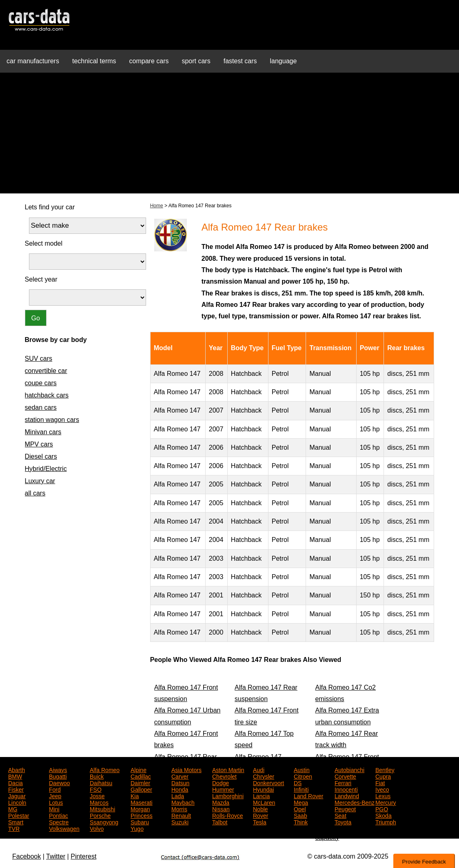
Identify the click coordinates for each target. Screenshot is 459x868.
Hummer (223, 789)
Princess (142, 815)
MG (13, 808)
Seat (340, 815)
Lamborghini (228, 795)
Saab (300, 815)
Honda (180, 789)
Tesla (260, 821)
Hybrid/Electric (46, 469)
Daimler (140, 782)
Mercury (386, 802)
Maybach (183, 802)
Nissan (221, 808)
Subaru (140, 821)
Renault (181, 815)
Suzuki (180, 821)
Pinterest (83, 856)
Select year (41, 279)
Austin (302, 769)
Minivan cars (43, 432)
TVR (14, 828)
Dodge (221, 782)
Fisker (16, 789)
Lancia (261, 795)
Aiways (58, 769)
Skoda (384, 815)
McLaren (264, 802)
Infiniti (301, 789)
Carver (180, 776)
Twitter (56, 856)
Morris (179, 808)
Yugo (137, 828)
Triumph (386, 821)
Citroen (303, 776)
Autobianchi (349, 769)
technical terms (94, 61)
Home (157, 206)
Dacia (16, 782)
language (284, 61)
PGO (382, 808)
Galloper (141, 789)
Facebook (27, 856)
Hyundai (263, 789)
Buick (97, 776)
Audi (259, 769)
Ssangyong (104, 821)
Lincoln (17, 802)
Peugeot (345, 808)
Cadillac (141, 776)
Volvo (97, 828)
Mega (301, 802)
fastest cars (240, 61)
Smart (16, 821)
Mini (54, 808)
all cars (35, 493)
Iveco (382, 789)
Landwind (347, 795)
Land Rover (308, 795)
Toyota (343, 821)
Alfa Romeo (105, 769)
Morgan (140, 808)
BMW (15, 776)
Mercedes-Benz (355, 802)
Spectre (59, 821)
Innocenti (346, 789)
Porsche (100, 815)
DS (298, 782)
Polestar (19, 815)
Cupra (383, 776)
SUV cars (39, 359)
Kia (135, 795)
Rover (261, 815)
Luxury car (40, 481)
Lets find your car (50, 207)
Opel (300, 808)
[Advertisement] (229, 136)
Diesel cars (41, 456)
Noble (261, 808)
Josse (97, 795)
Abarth (17, 769)
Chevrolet (224, 776)
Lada (178, 795)
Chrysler (264, 776)
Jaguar (17, 795)
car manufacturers (33, 61)
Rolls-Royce (227, 815)
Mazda (221, 802)
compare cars (149, 61)
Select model (44, 243)
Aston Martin (228, 769)
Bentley (385, 769)
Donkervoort (268, 782)
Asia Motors (186, 769)
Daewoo (59, 782)
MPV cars (39, 444)
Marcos (99, 802)
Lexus (383, 795)
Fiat (380, 782)
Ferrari (343, 782)
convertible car (46, 371)
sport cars (196, 61)
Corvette (345, 776)
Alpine (139, 769)
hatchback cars (47, 395)
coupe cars (41, 383)
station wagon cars (52, 420)
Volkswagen (64, 828)
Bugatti (58, 776)
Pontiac (59, 815)
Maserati (142, 802)
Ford (55, 789)
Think (301, 821)
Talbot (220, 821)
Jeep (55, 795)
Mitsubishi (102, 808)
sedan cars (41, 407)
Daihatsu (101, 782)
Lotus (56, 802)
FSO (96, 789)
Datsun (180, 782)
